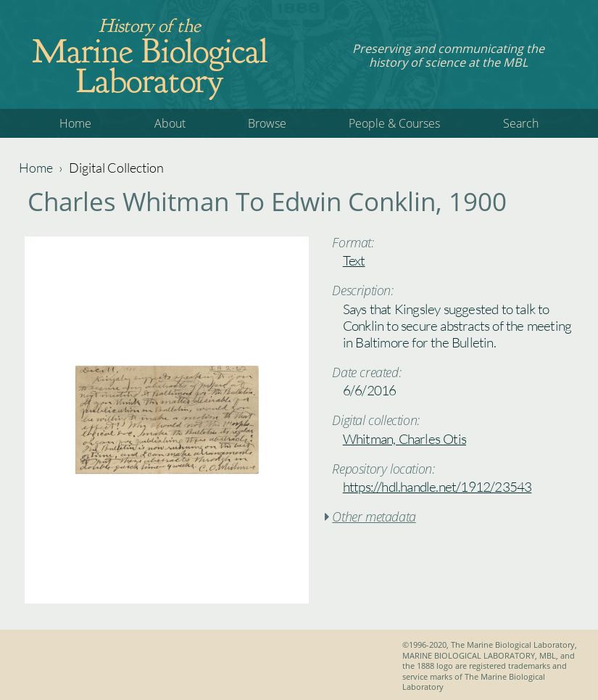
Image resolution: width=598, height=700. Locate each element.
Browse (267, 123)
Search (521, 123)
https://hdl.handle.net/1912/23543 (437, 487)
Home (75, 123)
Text (354, 260)
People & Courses (394, 123)
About (170, 123)
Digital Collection (116, 168)
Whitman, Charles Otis (404, 439)
